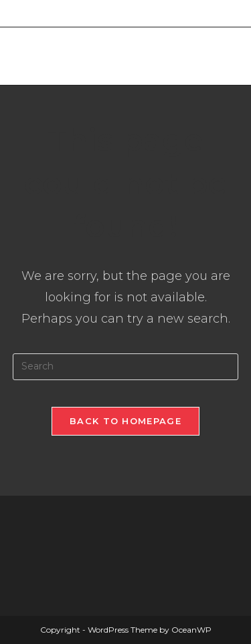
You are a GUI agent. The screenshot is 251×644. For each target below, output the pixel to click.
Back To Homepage (125, 421)
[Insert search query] (126, 367)
